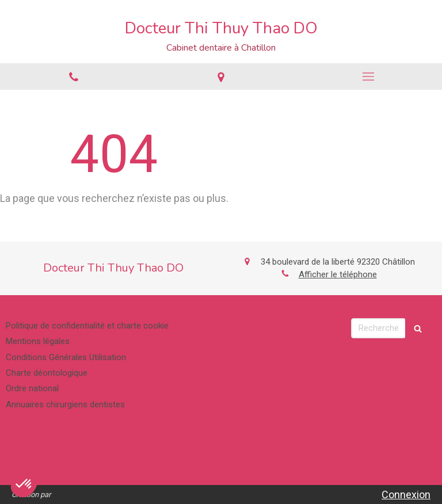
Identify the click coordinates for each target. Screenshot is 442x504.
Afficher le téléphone (338, 274)
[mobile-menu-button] (368, 77)
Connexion (406, 495)
